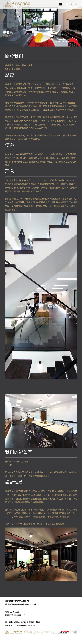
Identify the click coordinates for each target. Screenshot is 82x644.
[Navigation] (61, 5)
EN (67, 4)
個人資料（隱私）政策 (15, 622)
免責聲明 (30, 622)
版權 (38, 622)
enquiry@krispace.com (15, 615)
